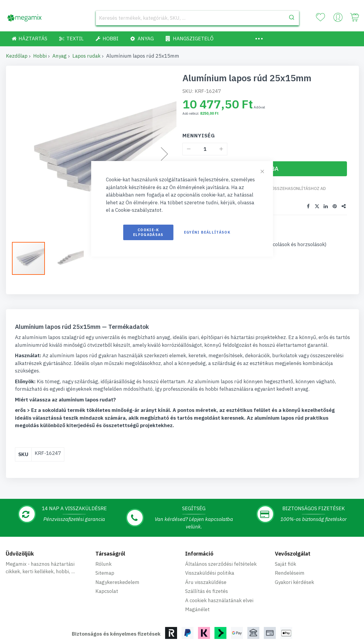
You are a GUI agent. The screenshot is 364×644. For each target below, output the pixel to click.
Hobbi (40, 56)
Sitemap (105, 539)
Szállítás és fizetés (207, 557)
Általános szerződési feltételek (221, 530)
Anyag (60, 56)
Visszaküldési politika (210, 539)
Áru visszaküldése (206, 548)
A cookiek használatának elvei (219, 566)
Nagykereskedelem (117, 548)
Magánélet (197, 575)
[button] (31, 258)
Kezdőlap (17, 56)
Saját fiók (285, 530)
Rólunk (103, 530)
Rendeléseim (290, 539)
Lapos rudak (86, 56)
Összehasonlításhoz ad (299, 188)
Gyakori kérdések (294, 548)
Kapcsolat (107, 557)
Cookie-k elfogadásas (148, 232)
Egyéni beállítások (207, 232)
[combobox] (197, 18)
